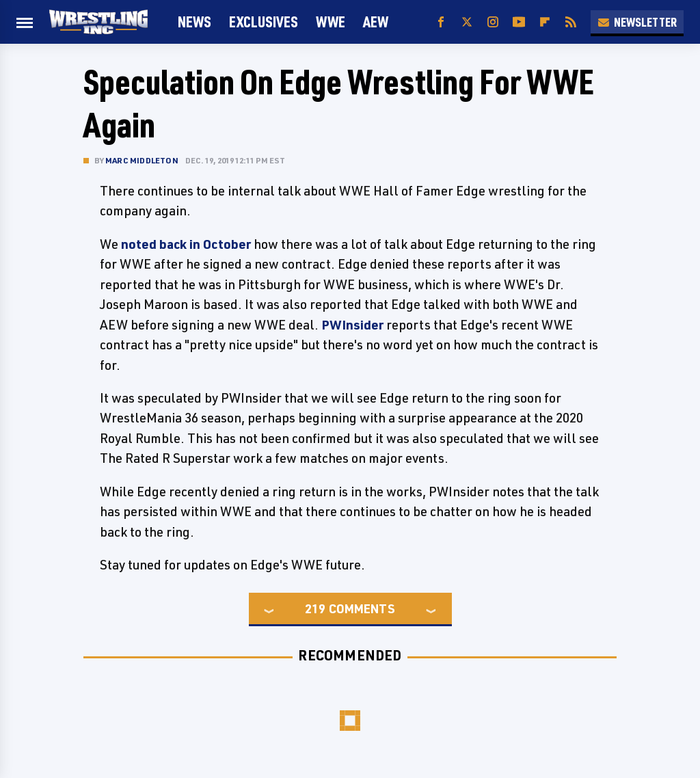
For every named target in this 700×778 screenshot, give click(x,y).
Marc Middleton (142, 160)
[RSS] (571, 22)
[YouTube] (519, 22)
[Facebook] (441, 22)
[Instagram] (493, 22)
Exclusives (264, 22)
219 (315, 608)
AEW (376, 22)
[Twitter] (467, 22)
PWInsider (352, 325)
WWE (331, 22)
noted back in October (186, 244)
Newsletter (637, 22)
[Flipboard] (545, 22)
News (194, 22)
